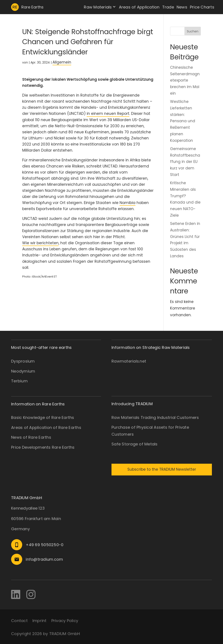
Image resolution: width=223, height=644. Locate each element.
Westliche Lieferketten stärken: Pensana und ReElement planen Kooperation (183, 121)
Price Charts (202, 7)
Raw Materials (98, 7)
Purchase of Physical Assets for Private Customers (150, 431)
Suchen (193, 31)
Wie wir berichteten (40, 243)
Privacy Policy (65, 621)
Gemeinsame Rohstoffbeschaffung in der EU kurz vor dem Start (185, 162)
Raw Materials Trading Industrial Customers (155, 417)
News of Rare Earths (31, 437)
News (182, 7)
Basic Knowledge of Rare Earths (43, 417)
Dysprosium (23, 361)
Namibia (128, 203)
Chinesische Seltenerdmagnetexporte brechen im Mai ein (185, 80)
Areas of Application (139, 7)
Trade (168, 7)
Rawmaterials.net (129, 361)
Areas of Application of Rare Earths (46, 427)
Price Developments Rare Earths (43, 447)
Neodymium (23, 371)
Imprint (40, 621)
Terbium (19, 381)
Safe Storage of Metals (135, 444)
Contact (19, 621)
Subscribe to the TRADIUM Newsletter (162, 469)
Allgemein (62, 62)
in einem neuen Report (108, 114)
